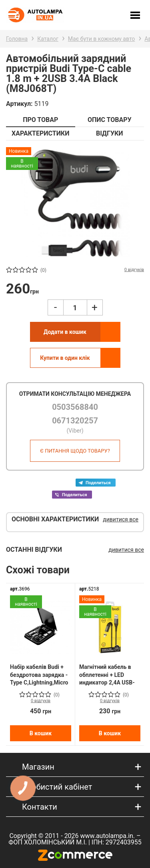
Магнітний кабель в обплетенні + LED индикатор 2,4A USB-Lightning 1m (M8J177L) (107, 675)
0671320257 (75, 421)
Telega (96, 483)
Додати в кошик (65, 332)
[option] (75, 203)
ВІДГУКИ (110, 133)
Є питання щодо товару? (75, 451)
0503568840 (75, 407)
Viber (72, 495)
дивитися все (121, 519)
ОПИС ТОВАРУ (110, 120)
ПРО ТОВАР (40, 120)
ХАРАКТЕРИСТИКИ (40, 133)
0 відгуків (41, 701)
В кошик (41, 733)
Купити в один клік (65, 358)
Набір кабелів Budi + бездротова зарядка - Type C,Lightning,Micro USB (39, 675)
